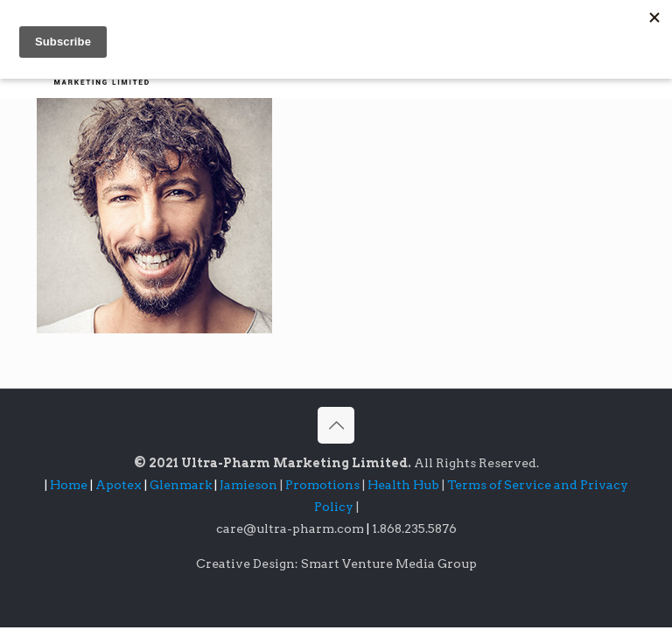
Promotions (324, 485)
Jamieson (250, 485)
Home (69, 485)
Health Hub (405, 485)
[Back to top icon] (336, 425)
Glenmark (182, 485)
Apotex (122, 485)
